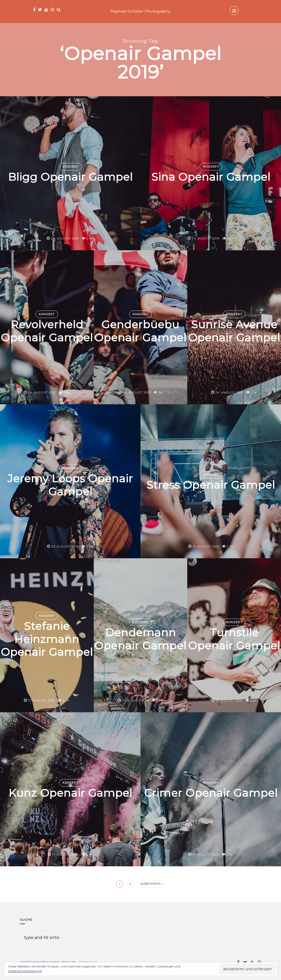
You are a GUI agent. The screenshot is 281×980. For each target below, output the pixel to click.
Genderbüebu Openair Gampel (140, 331)
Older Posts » (151, 884)
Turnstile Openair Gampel (234, 639)
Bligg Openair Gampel (70, 177)
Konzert (70, 167)
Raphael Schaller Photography (140, 11)
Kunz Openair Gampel (70, 793)
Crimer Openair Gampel (211, 793)
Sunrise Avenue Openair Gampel (234, 331)
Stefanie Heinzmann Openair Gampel (47, 639)
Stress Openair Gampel (211, 485)
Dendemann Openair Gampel (140, 639)
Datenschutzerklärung (25, 971)
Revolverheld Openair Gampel (47, 331)
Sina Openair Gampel (211, 177)
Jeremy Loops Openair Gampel (70, 485)
